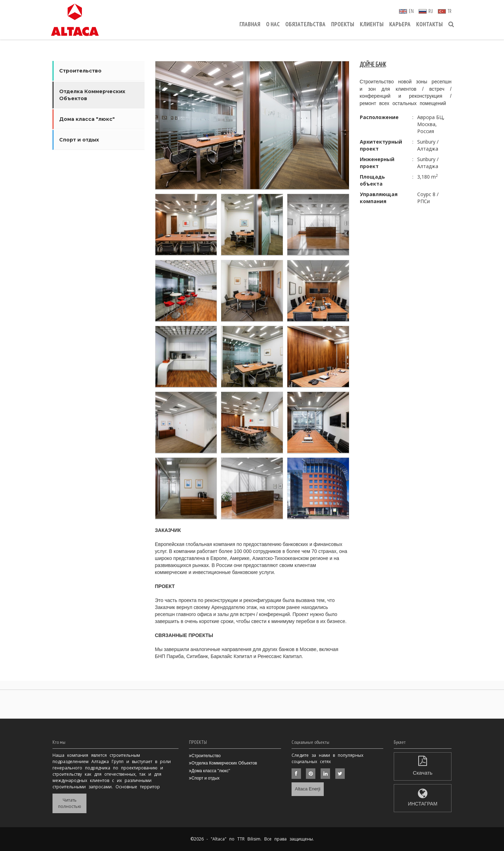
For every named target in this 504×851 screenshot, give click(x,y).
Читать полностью (70, 803)
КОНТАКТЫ (429, 24)
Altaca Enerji (308, 789)
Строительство (80, 71)
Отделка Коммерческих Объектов (92, 95)
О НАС (273, 24)
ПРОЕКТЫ (343, 24)
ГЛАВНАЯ (250, 24)
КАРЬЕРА (400, 24)
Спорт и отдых (79, 140)
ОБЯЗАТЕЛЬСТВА (305, 24)
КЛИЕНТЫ (372, 24)
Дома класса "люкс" (87, 119)
